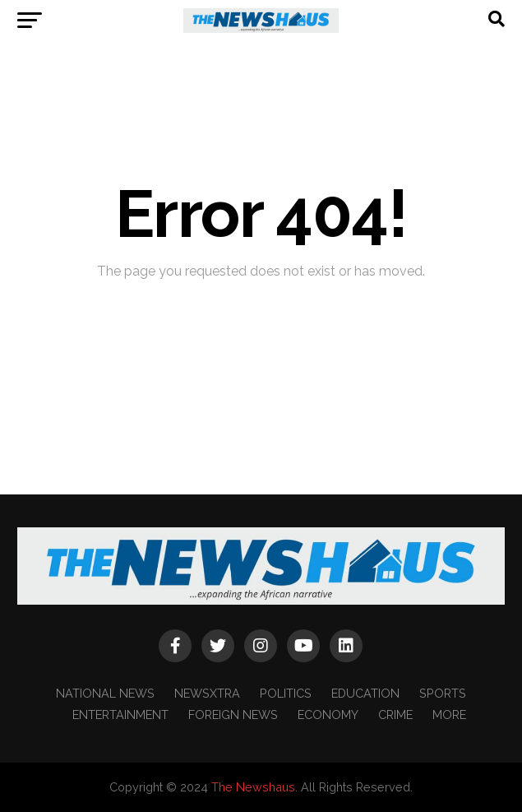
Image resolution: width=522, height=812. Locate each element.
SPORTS (443, 693)
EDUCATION (365, 693)
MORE (449, 715)
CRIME (395, 715)
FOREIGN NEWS (233, 715)
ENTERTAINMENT (120, 715)
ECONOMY (328, 715)
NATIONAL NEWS (105, 693)
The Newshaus (253, 787)
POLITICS (286, 693)
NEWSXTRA (207, 693)
